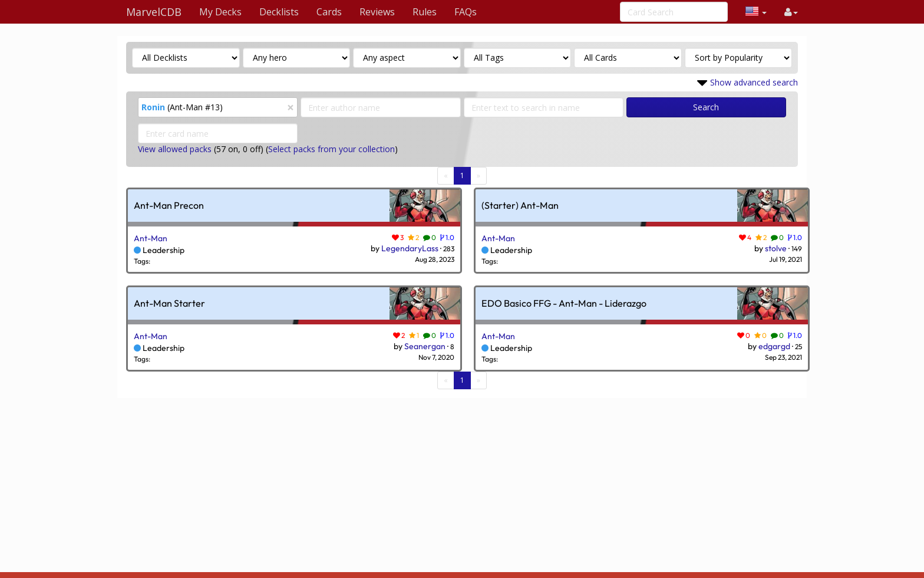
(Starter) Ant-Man (520, 206)
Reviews (377, 12)
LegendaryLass (410, 248)
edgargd (774, 346)
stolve (776, 248)
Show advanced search (754, 82)
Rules (425, 12)
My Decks (220, 12)
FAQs (466, 12)
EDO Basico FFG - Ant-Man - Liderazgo (564, 304)
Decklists (279, 12)
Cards (329, 12)
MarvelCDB (154, 12)
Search (706, 107)
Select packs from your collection (331, 149)
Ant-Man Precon (169, 206)
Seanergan (425, 346)
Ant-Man (151, 238)
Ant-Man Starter (169, 304)
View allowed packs (175, 149)
